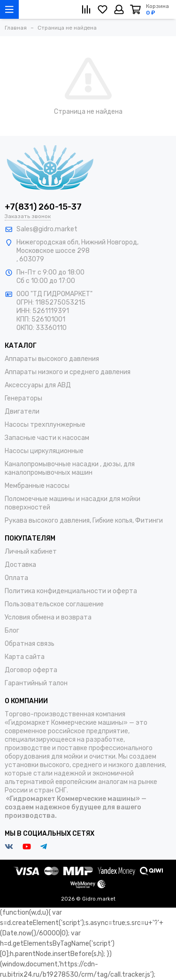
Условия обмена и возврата (48, 617)
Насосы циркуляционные (44, 451)
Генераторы (23, 398)
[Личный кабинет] (119, 9)
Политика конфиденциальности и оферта (71, 591)
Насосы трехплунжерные (45, 425)
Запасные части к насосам (47, 438)
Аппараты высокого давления (52, 359)
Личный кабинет (31, 552)
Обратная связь (30, 644)
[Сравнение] (86, 9)
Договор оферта (31, 670)
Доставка (20, 565)
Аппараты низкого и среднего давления (68, 372)
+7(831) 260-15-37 (43, 207)
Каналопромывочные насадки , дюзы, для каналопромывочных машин (70, 468)
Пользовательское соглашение (54, 604)
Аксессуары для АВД (38, 385)
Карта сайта (25, 657)
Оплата (16, 578)
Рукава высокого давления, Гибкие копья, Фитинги (84, 521)
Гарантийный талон (36, 683)
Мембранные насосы (37, 486)
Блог (12, 631)
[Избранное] (103, 9)
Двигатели (22, 412)
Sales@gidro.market (47, 229)
